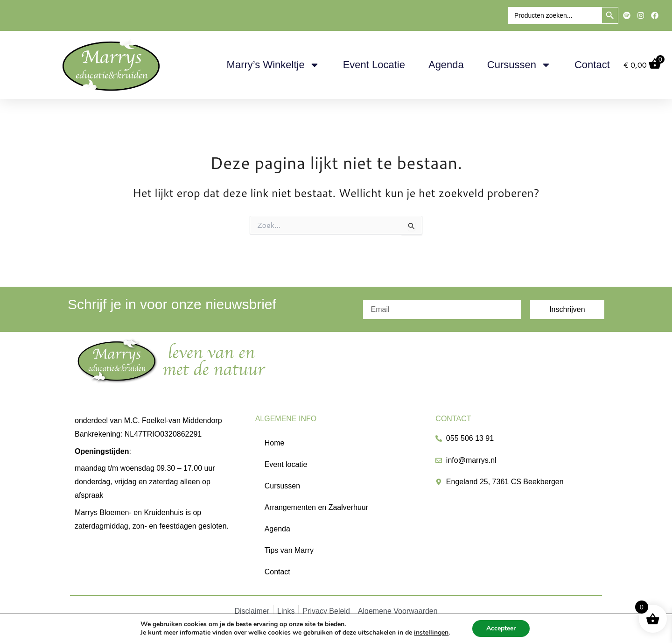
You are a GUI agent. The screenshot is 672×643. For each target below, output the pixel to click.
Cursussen (519, 65)
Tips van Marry (289, 550)
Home (275, 443)
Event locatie (374, 65)
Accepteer (501, 628)
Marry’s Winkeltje (273, 65)
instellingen (431, 633)
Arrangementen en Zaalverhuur (316, 507)
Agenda (446, 65)
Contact (592, 65)
